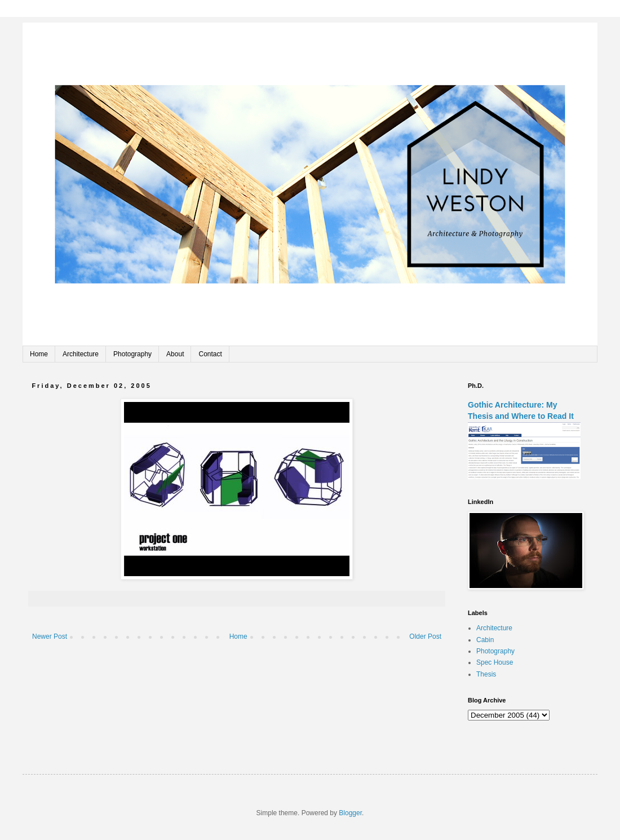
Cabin (485, 640)
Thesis (486, 674)
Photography (132, 354)
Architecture (81, 354)
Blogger (350, 813)
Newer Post (50, 636)
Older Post (425, 636)
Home (39, 354)
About (175, 354)
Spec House (495, 662)
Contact (210, 354)
